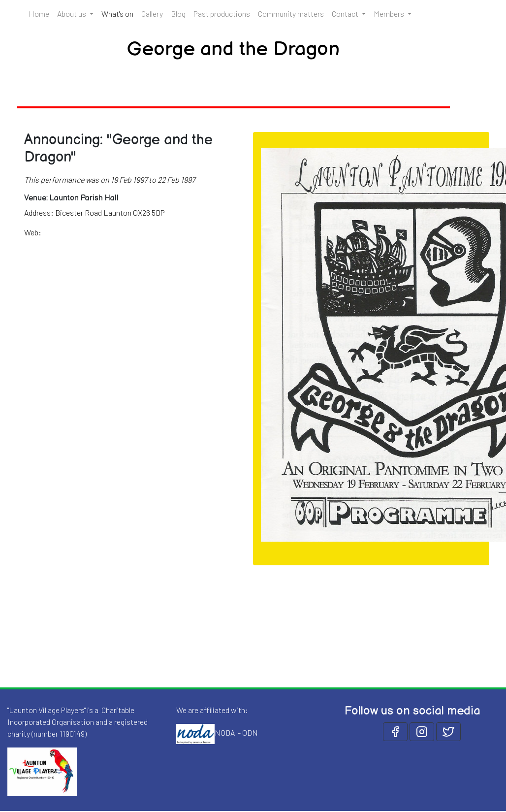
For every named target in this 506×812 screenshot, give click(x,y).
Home (39, 14)
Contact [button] (346, 14)
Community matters (291, 14)
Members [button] (390, 14)
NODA (225, 732)
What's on (119, 13)
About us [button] (72, 14)
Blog (178, 14)
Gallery (152, 14)
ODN (250, 732)
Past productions (222, 14)
